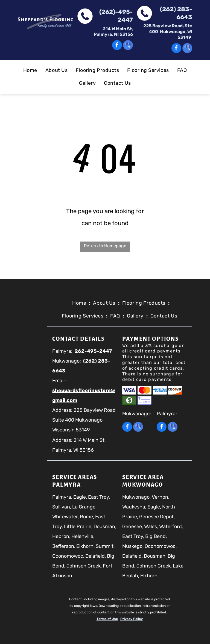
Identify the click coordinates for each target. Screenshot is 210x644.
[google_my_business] (128, 46)
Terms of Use (107, 619)
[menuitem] (30, 70)
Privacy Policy (132, 619)
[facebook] (117, 46)
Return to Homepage (105, 246)
